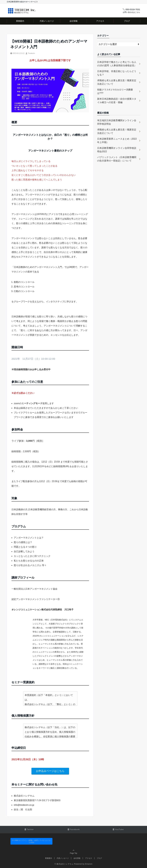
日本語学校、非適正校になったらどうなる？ (117, 73)
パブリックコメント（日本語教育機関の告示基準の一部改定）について (117, 159)
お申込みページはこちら (50, 771)
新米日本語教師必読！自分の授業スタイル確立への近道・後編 (117, 101)
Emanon (89, 864)
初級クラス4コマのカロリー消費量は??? (115, 91)
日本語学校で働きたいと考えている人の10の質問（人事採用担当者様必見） (117, 64)
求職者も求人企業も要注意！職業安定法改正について (117, 82)
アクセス (100, 21)
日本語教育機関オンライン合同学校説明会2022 (117, 150)
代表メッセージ (47, 21)
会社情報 (73, 21)
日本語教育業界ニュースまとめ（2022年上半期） (117, 141)
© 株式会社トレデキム (64, 864)
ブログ (127, 21)
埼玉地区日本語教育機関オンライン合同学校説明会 (117, 122)
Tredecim (31, 53)
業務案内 (20, 21)
